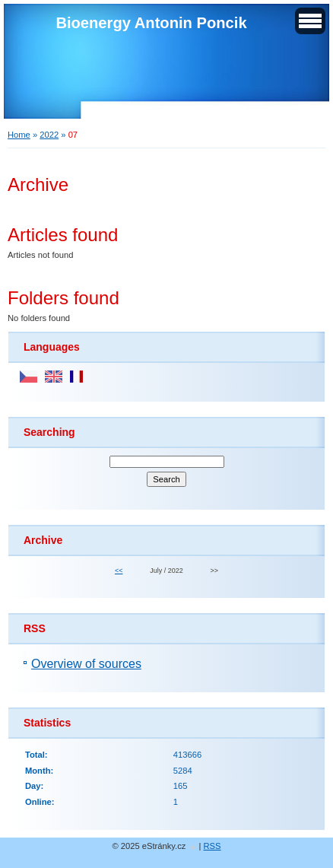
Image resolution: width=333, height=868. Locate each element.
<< (119, 571)
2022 (49, 135)
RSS (212, 846)
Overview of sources (86, 664)
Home (19, 135)
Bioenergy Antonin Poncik (151, 23)
